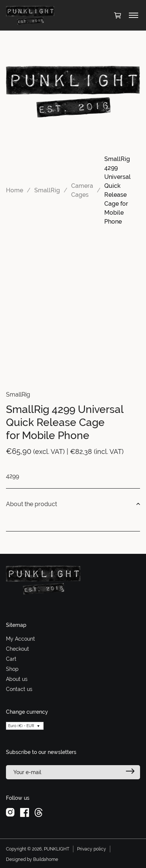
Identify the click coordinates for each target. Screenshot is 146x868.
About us (17, 679)
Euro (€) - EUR (21, 726)
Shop (12, 669)
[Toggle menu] (134, 15)
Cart (11, 659)
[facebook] (25, 812)
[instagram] (10, 812)
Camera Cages (82, 190)
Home (15, 190)
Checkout (18, 649)
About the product (73, 504)
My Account (20, 639)
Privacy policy (92, 849)
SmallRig (47, 190)
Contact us (19, 689)
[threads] (39, 812)
